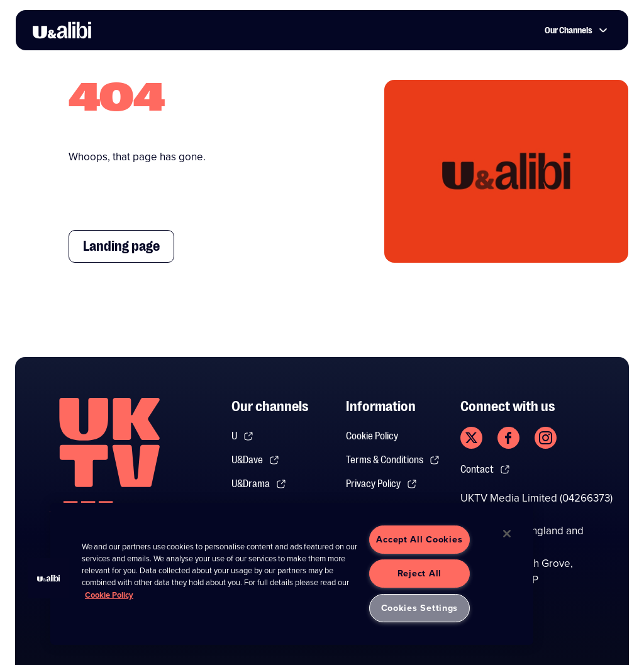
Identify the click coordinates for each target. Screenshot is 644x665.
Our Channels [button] (576, 30)
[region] (292, 574)
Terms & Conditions (393, 460)
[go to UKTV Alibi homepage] (62, 30)
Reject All (419, 573)
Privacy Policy (381, 484)
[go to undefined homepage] (109, 464)
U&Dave (255, 460)
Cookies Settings (420, 608)
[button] (48, 578)
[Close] (507, 534)
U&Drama (259, 484)
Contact (485, 470)
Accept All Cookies (419, 539)
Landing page (121, 246)
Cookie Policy (372, 436)
